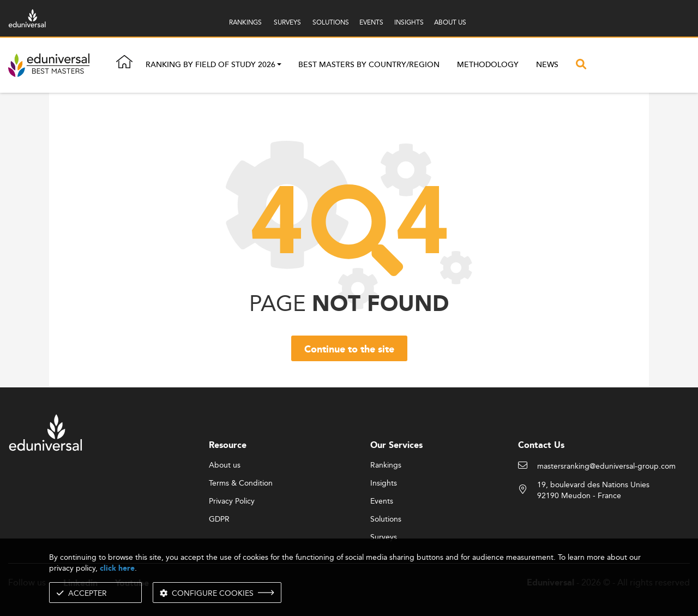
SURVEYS (287, 22)
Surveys (384, 537)
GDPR (219, 519)
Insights (384, 483)
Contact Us (541, 445)
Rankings (386, 465)
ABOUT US (450, 22)
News (547, 65)
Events (382, 501)
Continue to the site (349, 350)
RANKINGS (245, 22)
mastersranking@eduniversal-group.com (606, 467)
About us (225, 465)
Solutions (386, 519)
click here (117, 568)
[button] (279, 65)
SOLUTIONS (331, 22)
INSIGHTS (409, 22)
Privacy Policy (232, 501)
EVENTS (371, 22)
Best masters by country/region (369, 65)
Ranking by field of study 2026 (210, 65)
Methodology (488, 65)
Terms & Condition (241, 483)
